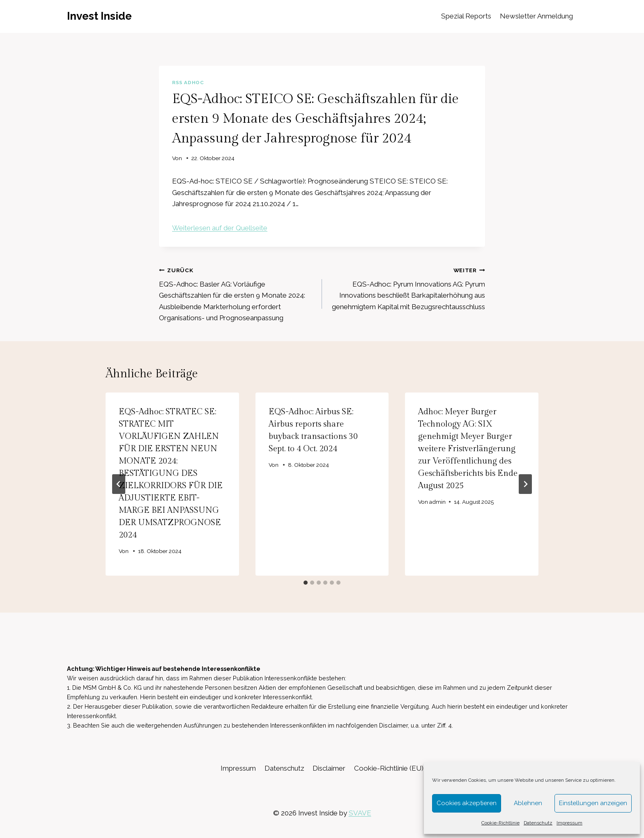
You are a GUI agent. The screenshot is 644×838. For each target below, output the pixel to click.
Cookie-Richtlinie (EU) (389, 768)
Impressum (569, 823)
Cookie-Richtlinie (500, 823)
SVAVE (360, 813)
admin (438, 502)
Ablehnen (528, 803)
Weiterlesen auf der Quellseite (220, 228)
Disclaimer (329, 768)
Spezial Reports (466, 16)
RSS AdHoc (188, 83)
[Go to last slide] (119, 484)
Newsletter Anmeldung (536, 16)
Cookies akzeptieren (467, 803)
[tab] (306, 583)
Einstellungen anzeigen (593, 803)
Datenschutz (538, 823)
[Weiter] (525, 484)
